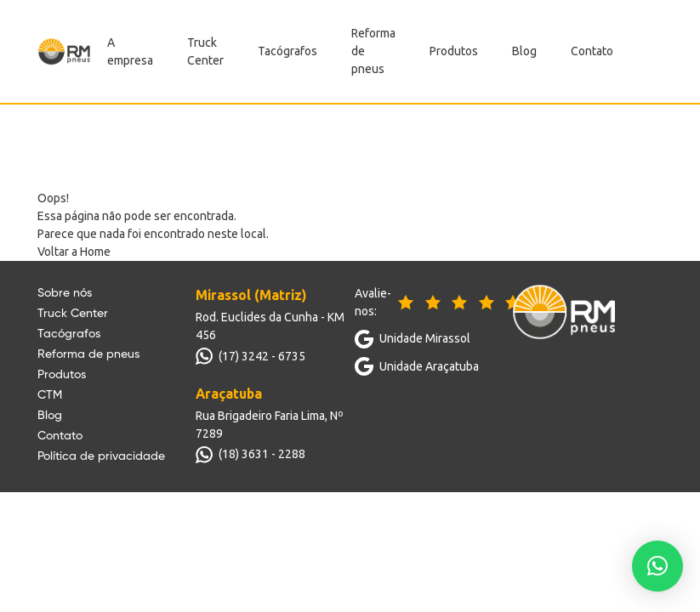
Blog (524, 51)
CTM (50, 395)
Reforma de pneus (88, 354)
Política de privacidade (101, 456)
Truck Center (73, 314)
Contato (592, 51)
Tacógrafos (287, 51)
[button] (657, 566)
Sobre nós (65, 293)
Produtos (454, 51)
